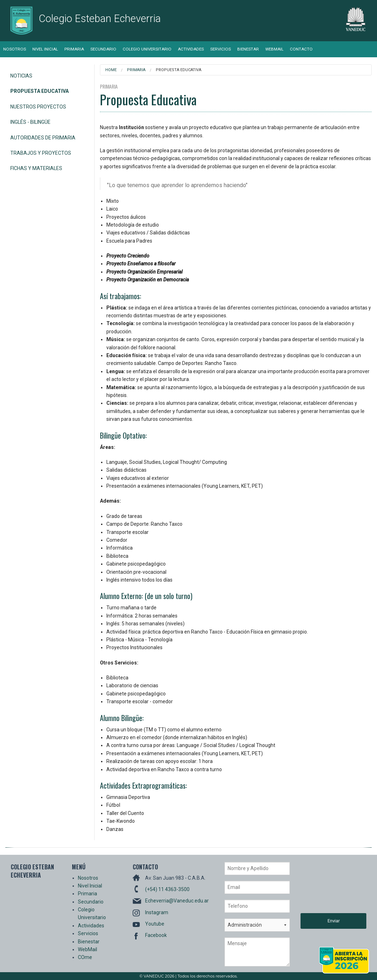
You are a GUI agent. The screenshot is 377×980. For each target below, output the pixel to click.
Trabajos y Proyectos (41, 153)
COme (85, 957)
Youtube (155, 924)
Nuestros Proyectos (38, 107)
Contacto (301, 49)
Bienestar (248, 49)
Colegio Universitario (147, 49)
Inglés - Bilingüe (30, 122)
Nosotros (15, 49)
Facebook (156, 935)
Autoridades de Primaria (43, 138)
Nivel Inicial (45, 49)
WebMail (274, 49)
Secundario (103, 49)
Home (111, 70)
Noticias (21, 76)
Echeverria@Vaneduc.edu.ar (177, 901)
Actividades (191, 49)
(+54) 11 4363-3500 (167, 889)
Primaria (74, 49)
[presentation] (330, 888)
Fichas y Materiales (36, 168)
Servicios (221, 49)
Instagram (157, 912)
